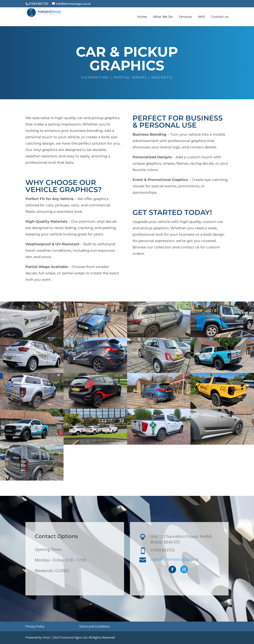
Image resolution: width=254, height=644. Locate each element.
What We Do (163, 17)
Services (185, 17)
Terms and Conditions (95, 626)
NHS (202, 17)
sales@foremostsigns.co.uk (175, 559)
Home (142, 17)
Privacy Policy (35, 626)
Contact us (220, 17)
